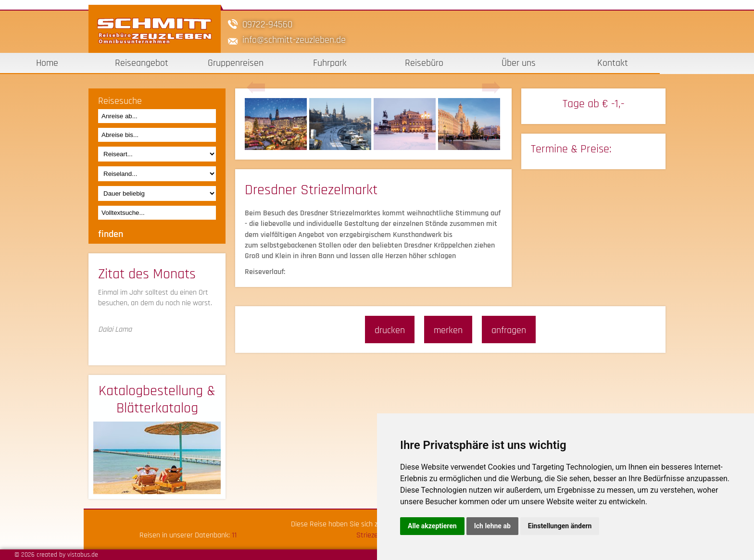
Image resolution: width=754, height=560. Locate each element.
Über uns (519, 63)
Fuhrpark (330, 63)
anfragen (509, 330)
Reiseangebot (142, 63)
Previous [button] (256, 88)
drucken (390, 330)
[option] (277, 124)
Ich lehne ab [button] (492, 526)
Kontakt (613, 63)
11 (234, 535)
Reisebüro (424, 63)
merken (448, 330)
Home (47, 63)
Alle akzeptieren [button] (432, 526)
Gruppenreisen (236, 63)
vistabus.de (83, 555)
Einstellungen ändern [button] (560, 526)
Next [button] (491, 88)
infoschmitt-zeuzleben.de (294, 40)
